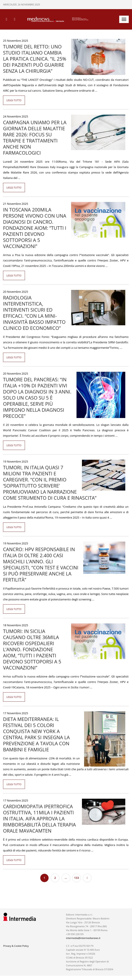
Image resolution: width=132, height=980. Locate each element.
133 (77, 878)
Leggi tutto (14, 100)
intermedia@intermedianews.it (83, 938)
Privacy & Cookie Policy (16, 946)
